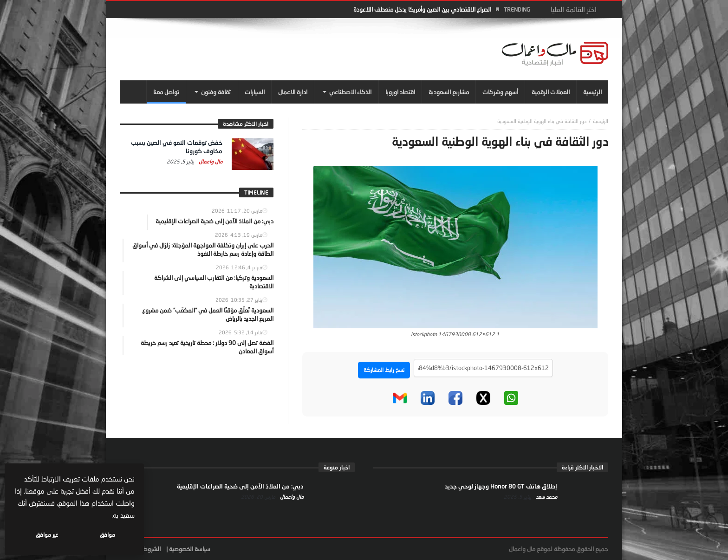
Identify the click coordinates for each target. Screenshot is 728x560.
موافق (107, 535)
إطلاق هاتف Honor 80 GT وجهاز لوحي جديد (501, 486)
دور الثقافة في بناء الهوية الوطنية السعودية (542, 121)
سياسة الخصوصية (190, 549)
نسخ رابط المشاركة (384, 370)
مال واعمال (210, 161)
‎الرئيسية (601, 121)
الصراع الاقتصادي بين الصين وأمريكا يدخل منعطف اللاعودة (422, 9)
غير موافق (47, 535)
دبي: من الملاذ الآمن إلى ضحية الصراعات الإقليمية (240, 486)
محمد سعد (546, 497)
